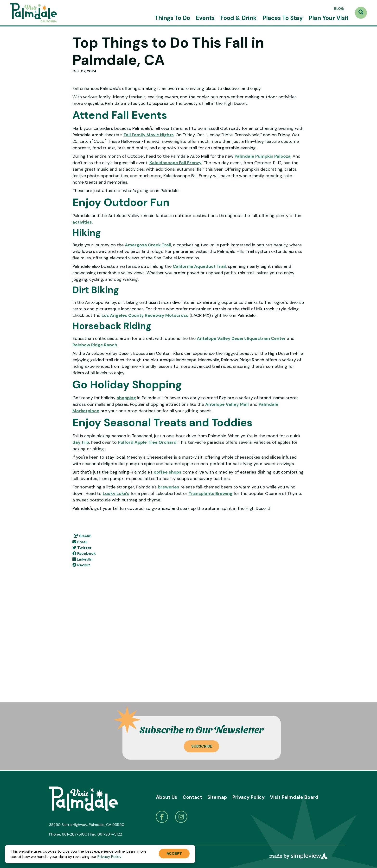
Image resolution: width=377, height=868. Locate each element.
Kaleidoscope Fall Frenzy (176, 273)
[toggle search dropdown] (361, 13)
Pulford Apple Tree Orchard (147, 553)
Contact (192, 797)
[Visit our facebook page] (162, 817)
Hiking (87, 343)
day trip (81, 553)
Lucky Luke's (116, 604)
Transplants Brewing (211, 604)
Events (205, 18)
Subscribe (202, 746)
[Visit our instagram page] (181, 817)
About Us (167, 797)
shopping (126, 508)
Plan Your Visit (329, 18)
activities (82, 332)
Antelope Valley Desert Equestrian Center (241, 449)
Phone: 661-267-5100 (68, 834)
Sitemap (217, 797)
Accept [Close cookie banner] (174, 853)
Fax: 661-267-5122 (106, 834)
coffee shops (168, 582)
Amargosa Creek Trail (148, 356)
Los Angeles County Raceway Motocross (145, 426)
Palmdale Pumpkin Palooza (263, 267)
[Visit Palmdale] (33, 13)
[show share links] (83, 646)
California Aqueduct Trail (199, 377)
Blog (339, 9)
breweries (169, 597)
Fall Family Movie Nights (149, 245)
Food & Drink (239, 18)
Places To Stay (283, 18)
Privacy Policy (249, 797)
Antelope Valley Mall (227, 515)
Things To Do (172, 18)
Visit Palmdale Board (294, 797)
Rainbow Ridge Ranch (95, 455)
